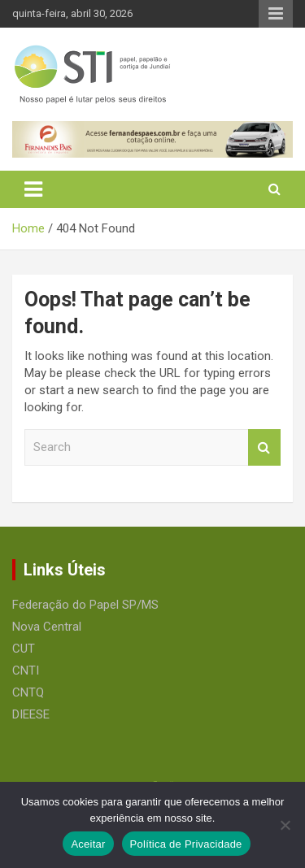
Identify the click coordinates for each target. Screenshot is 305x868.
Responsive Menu (276, 14)
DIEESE (31, 714)
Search (264, 447)
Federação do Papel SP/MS (85, 605)
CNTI (26, 671)
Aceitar (88, 844)
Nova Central (47, 627)
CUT (24, 649)
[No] (285, 825)
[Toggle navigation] (33, 189)
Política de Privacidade (186, 844)
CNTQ (28, 692)
